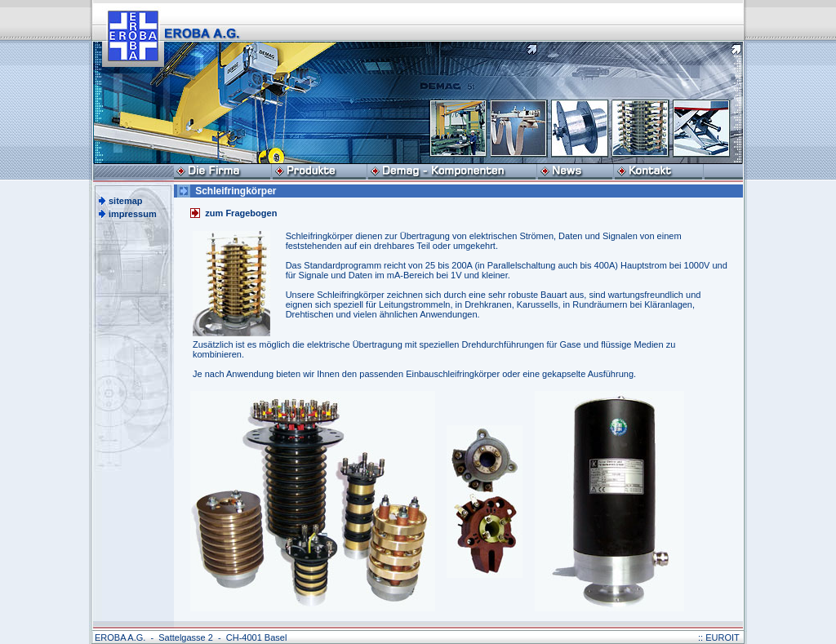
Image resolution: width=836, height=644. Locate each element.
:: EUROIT (719, 637)
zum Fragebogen (241, 213)
